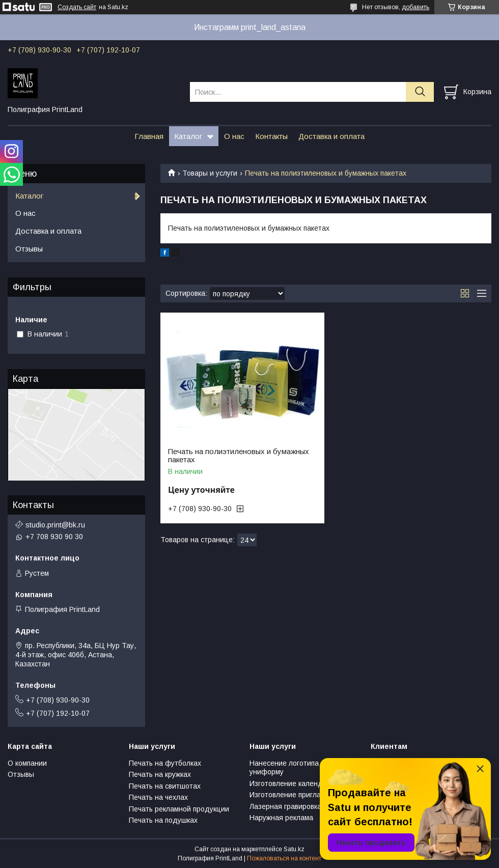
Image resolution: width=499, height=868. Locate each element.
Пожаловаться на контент (284, 858)
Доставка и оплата (331, 136)
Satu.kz (294, 849)
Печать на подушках (163, 820)
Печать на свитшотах (165, 786)
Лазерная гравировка (285, 806)
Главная (149, 136)
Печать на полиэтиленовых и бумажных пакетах (239, 456)
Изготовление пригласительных (303, 795)
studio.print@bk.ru (55, 525)
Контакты (271, 136)
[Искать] (420, 92)
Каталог (188, 136)
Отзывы (29, 249)
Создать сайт (77, 7)
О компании (27, 763)
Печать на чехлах (158, 797)
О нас (234, 136)
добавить (415, 7)
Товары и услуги (210, 173)
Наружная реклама (281, 818)
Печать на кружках (160, 774)
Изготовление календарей (294, 783)
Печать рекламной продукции (179, 809)
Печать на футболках (165, 763)
